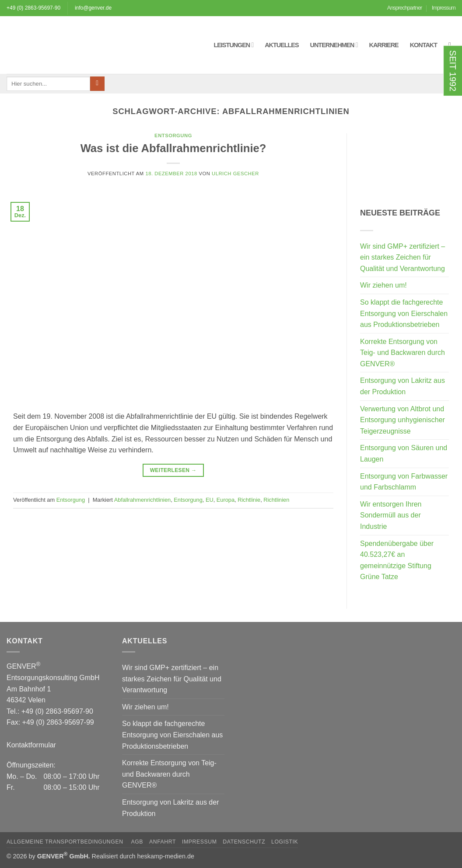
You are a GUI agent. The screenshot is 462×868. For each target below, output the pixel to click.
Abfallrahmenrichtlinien (142, 500)
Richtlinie (249, 500)
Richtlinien (276, 500)
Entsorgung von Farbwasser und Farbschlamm (404, 482)
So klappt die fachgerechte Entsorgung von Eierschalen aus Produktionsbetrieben (404, 313)
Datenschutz (244, 842)
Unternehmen (334, 45)
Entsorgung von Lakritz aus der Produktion (402, 386)
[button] (452, 45)
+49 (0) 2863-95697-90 (33, 8)
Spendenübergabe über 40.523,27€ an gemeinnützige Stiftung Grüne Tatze (397, 560)
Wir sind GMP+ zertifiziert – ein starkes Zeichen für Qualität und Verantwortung (402, 257)
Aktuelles (282, 45)
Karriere (384, 45)
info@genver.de (93, 8)
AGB (137, 842)
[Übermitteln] (97, 84)
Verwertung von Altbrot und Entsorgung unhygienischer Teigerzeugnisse (402, 420)
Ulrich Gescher (235, 174)
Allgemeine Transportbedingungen (66, 842)
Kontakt (423, 45)
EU (210, 500)
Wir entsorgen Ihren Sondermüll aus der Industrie (391, 515)
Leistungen (233, 45)
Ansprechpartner (405, 8)
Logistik (285, 842)
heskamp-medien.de (166, 856)
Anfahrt (163, 842)
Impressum (444, 8)
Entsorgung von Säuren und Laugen (404, 453)
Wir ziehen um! (383, 285)
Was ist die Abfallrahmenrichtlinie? (173, 148)
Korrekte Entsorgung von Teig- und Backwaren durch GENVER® (402, 353)
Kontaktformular (31, 745)
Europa (226, 500)
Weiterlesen (173, 470)
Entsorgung (173, 135)
